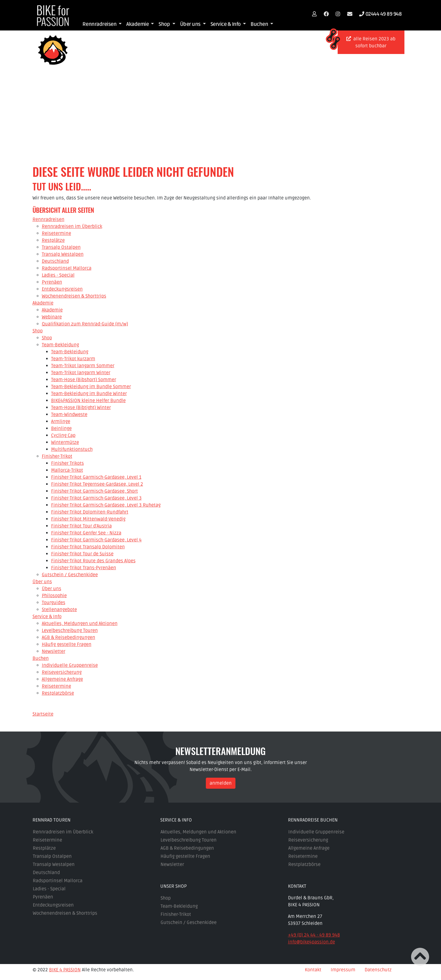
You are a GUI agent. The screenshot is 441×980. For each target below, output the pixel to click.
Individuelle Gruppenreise (316, 832)
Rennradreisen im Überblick (63, 832)
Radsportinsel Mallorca (58, 880)
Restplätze (44, 848)
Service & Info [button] (226, 24)
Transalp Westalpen (54, 864)
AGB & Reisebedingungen (187, 848)
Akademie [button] (138, 24)
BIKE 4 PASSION (65, 970)
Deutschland (46, 872)
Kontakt (313, 970)
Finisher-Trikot (176, 914)
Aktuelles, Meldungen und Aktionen (198, 832)
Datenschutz (378, 970)
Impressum (343, 970)
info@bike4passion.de (312, 942)
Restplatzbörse (304, 864)
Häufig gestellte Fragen (185, 856)
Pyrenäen (43, 897)
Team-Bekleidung (179, 906)
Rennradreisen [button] (100, 24)
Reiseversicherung (308, 840)
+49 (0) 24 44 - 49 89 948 (314, 935)
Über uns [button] (191, 24)
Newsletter (172, 864)
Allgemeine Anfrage (309, 848)
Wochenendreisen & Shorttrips (65, 913)
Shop (166, 898)
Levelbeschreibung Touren (189, 840)
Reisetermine (47, 840)
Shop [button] (165, 24)
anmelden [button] (221, 783)
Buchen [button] (260, 24)
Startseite (43, 714)
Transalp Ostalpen (52, 856)
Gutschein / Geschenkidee (189, 922)
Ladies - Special (49, 889)
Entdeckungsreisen (53, 905)
